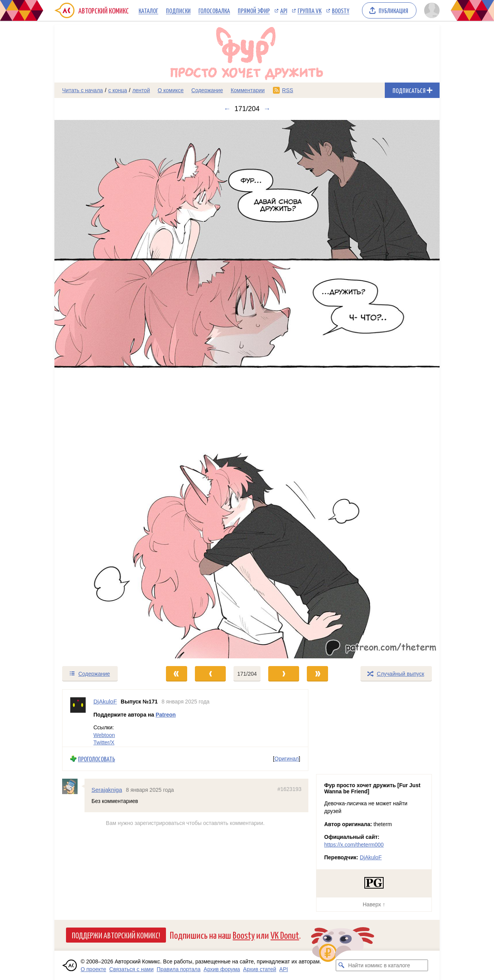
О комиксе (170, 90)
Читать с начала (83, 90)
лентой (141, 90)
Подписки (178, 10)
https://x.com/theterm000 (354, 845)
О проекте (93, 969)
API (284, 10)
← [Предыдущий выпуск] (227, 109)
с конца (118, 90)
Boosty (341, 10)
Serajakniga (107, 790)
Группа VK (310, 10)
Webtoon (104, 735)
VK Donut (285, 935)
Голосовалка (214, 10)
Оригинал (287, 759)
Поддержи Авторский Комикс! (116, 935)
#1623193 (289, 789)
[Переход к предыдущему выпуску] (103, 389)
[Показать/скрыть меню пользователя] (431, 10)
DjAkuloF (371, 857)
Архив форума (222, 969)
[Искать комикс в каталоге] (342, 965)
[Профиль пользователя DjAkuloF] (78, 718)
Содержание (207, 90)
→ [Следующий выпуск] (267, 109)
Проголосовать (96, 759)
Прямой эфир (254, 10)
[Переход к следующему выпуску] (247, 389)
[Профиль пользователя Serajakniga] (73, 786)
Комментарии (248, 90)
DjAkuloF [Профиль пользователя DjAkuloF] (105, 701)
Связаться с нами (131, 969)
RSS (288, 90)
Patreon (166, 715)
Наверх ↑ (374, 904)
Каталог (148, 10)
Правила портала (179, 969)
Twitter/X (104, 743)
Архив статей (260, 969)
